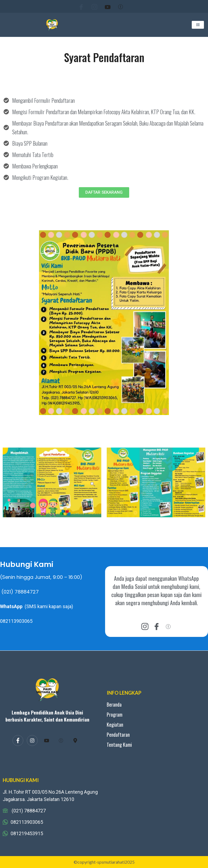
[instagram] (145, 626)
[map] (75, 741)
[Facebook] (78, 6)
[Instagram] (91, 6)
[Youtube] (104, 6)
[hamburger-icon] (198, 25)
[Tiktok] (117, 6)
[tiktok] (168, 626)
